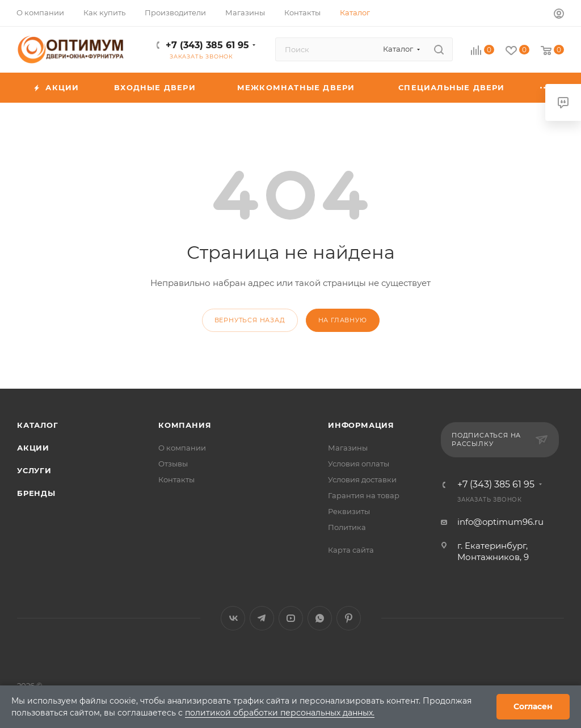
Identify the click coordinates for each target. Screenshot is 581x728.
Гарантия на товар (364, 495)
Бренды (36, 493)
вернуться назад (250, 320)
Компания (185, 425)
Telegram (262, 618)
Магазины (348, 448)
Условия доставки (362, 479)
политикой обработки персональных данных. (280, 713)
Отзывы (173, 464)
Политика (347, 527)
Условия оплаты (359, 464)
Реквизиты (349, 511)
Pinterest (349, 618)
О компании (182, 448)
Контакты (176, 479)
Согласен (533, 706)
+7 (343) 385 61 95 (207, 45)
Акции (33, 448)
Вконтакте (233, 618)
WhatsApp (320, 618)
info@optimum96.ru (500, 522)
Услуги (34, 470)
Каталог (38, 425)
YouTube (291, 618)
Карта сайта (351, 550)
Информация (361, 425)
